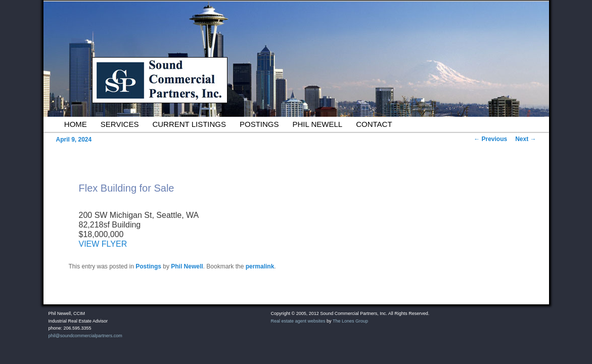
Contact (374, 124)
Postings (259, 124)
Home (76, 124)
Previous (490, 139)
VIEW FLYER (103, 244)
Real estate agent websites (298, 321)
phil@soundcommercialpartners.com (85, 336)
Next (526, 139)
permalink (260, 266)
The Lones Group (350, 321)
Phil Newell (318, 124)
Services (120, 124)
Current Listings (189, 124)
